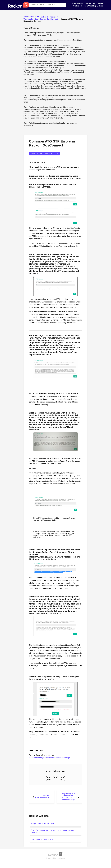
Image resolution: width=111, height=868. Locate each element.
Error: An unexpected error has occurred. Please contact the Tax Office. (53, 40)
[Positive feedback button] (48, 779)
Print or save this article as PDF (45, 154)
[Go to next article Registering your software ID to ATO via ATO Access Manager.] (69, 797)
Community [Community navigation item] (78, 4)
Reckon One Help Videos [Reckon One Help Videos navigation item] (92, 6)
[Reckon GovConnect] (48, 17)
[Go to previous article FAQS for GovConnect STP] (42, 797)
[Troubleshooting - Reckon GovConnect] (41, 19)
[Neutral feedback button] (55, 779)
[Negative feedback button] (63, 779)
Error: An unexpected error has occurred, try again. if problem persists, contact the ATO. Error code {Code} (52, 34)
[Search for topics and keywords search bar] (48, 5)
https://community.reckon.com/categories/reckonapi (49, 758)
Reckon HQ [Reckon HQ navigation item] (90, 4)
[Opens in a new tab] (55, 854)
